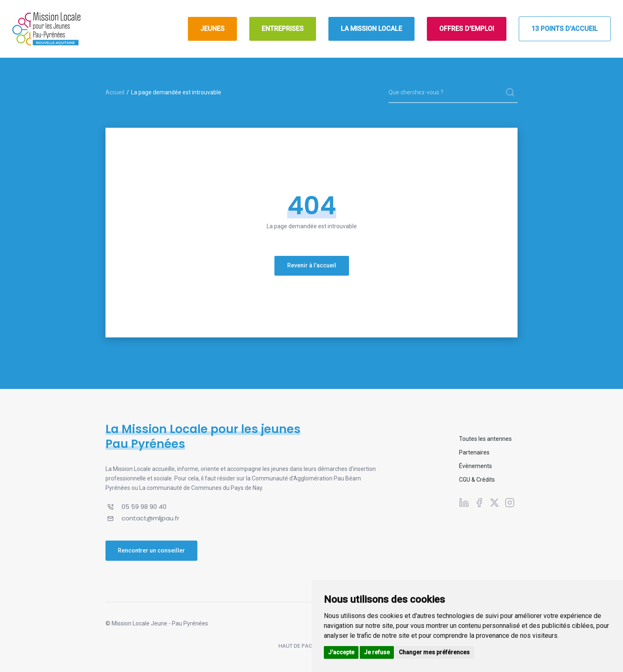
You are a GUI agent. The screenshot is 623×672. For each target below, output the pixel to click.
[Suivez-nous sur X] (494, 502)
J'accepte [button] (341, 652)
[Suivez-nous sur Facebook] (479, 502)
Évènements (475, 466)
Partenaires (474, 452)
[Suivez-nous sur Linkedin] (464, 502)
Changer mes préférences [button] (434, 652)
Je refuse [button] (377, 652)
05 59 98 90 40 (144, 507)
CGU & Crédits (477, 480)
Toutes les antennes (485, 439)
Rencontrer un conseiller (151, 550)
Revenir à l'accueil (312, 265)
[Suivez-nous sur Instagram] (510, 502)
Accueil (115, 92)
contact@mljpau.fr (150, 518)
